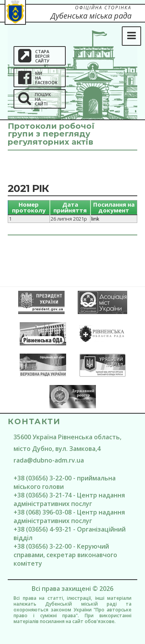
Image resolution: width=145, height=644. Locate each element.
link (95, 219)
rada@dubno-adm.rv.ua (49, 460)
